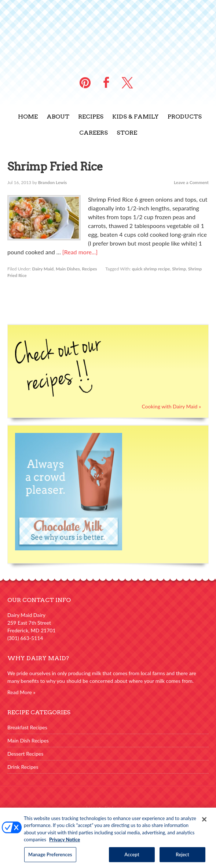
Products (185, 117)
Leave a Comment (191, 182)
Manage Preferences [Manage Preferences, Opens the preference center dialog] (50, 857)
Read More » (21, 692)
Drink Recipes (23, 767)
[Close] (204, 822)
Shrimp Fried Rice (55, 167)
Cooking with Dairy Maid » (171, 406)
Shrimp (179, 269)
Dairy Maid (43, 269)
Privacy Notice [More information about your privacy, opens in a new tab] (65, 842)
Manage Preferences (108, 808)
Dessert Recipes (25, 754)
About (58, 117)
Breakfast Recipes (27, 727)
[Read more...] (80, 252)
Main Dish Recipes (28, 740)
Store (127, 133)
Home (28, 117)
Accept (132, 857)
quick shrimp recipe (151, 269)
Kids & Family (136, 117)
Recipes (91, 117)
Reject (182, 857)
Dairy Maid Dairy (108, 33)
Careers (94, 133)
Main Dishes (68, 269)
